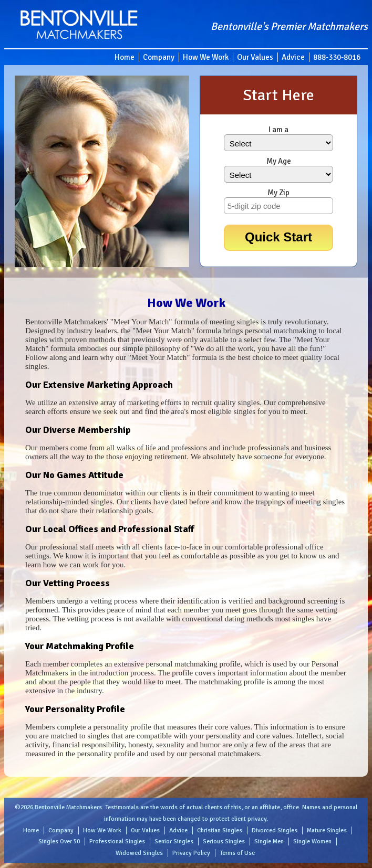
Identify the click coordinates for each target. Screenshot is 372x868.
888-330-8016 (337, 57)
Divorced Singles (275, 830)
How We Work (206, 57)
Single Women (312, 841)
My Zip (278, 193)
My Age (279, 161)
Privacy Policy (191, 853)
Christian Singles (220, 830)
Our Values (255, 57)
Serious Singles (224, 841)
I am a (278, 130)
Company (159, 57)
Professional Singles (117, 841)
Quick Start (278, 237)
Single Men (269, 841)
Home (125, 57)
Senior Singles (174, 841)
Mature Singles (327, 830)
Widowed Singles (139, 853)
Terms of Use (237, 853)
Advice (293, 57)
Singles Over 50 (59, 841)
